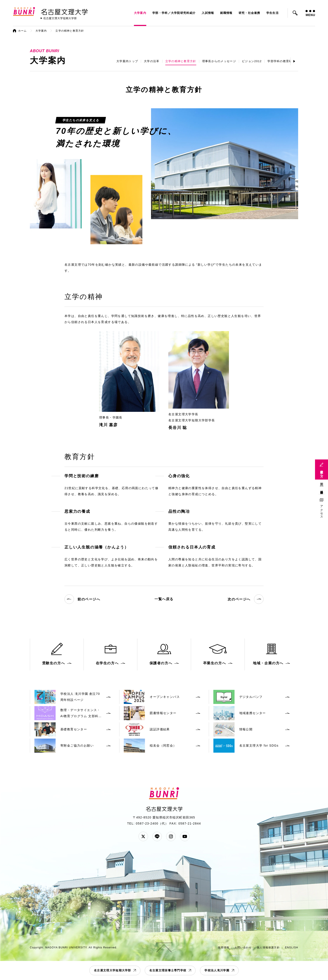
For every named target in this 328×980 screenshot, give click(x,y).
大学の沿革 (152, 61)
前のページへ (82, 599)
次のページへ (246, 599)
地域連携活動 (322, 489)
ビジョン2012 (252, 61)
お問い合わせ (243, 948)
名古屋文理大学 (64, 11)
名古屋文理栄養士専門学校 (168, 970)
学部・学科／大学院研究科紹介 (174, 13)
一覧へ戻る (164, 599)
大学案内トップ (127, 61)
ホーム (23, 31)
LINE (157, 836)
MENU (310, 13)
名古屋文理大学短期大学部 (113, 970)
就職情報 (226, 13)
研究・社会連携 (249, 13)
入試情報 (208, 13)
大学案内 (140, 13)
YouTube (185, 836)
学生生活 (273, 13)
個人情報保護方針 (268, 948)
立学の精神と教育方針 (181, 61)
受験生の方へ (322, 472)
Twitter (143, 836)
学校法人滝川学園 (217, 970)
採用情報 (224, 948)
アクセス (322, 510)
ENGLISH (292, 948)
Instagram (171, 836)
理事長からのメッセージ (219, 61)
